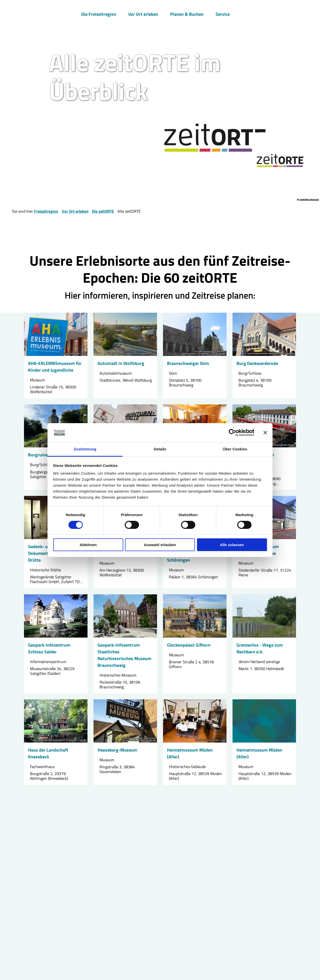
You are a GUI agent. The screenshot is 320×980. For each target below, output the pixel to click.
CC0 (84, 354)
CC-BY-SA (290, 635)
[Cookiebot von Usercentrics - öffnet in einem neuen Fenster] (232, 433)
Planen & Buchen (187, 14)
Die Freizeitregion (99, 14)
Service (223, 14)
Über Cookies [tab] (235, 449)
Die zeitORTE (103, 211)
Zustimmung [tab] (85, 449)
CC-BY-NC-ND (219, 354)
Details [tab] (160, 449)
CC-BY (83, 740)
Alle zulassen (232, 545)
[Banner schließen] (265, 433)
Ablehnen (88, 545)
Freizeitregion (46, 211)
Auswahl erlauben (160, 545)
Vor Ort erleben (143, 14)
